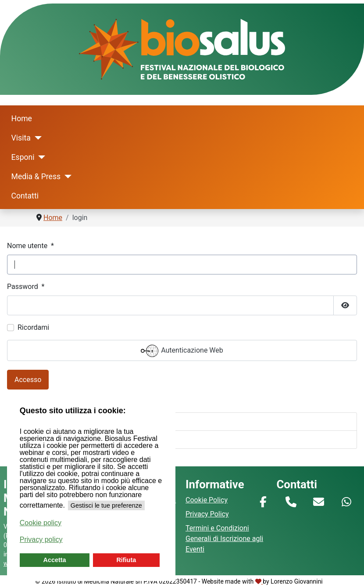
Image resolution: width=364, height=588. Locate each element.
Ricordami (33, 327)
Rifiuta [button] (126, 560)
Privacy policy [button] (41, 539)
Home (22, 119)
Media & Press (36, 177)
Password (26, 287)
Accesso (28, 380)
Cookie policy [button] (41, 523)
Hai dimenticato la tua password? (66, 421)
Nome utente (30, 246)
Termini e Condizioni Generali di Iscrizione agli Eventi (224, 539)
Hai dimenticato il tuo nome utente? (70, 439)
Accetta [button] (55, 560)
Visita (21, 138)
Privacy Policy (207, 514)
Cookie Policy (207, 500)
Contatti (25, 196)
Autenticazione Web (182, 351)
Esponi (23, 157)
